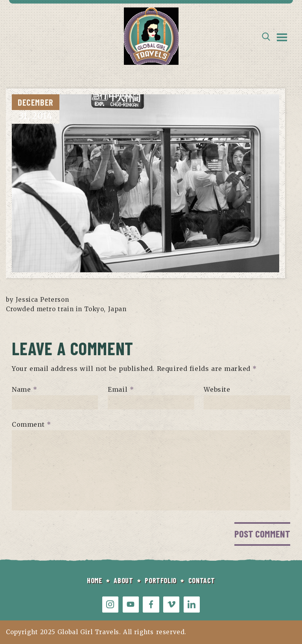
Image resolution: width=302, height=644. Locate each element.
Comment (31, 424)
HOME (94, 580)
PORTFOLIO (160, 580)
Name (25, 389)
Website (217, 389)
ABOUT (123, 580)
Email (121, 389)
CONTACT (202, 580)
